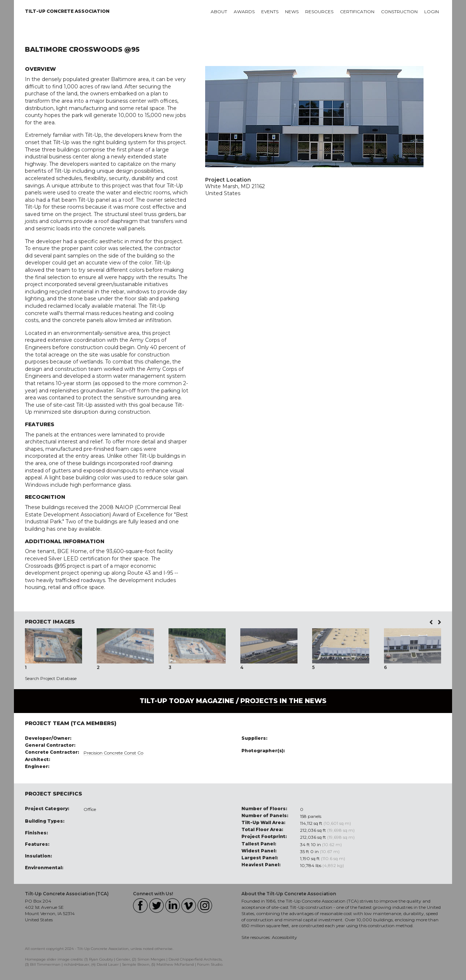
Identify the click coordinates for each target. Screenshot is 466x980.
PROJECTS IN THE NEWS (283, 701)
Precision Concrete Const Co (113, 753)
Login (432, 12)
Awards (244, 12)
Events (270, 12)
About (219, 12)
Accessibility (284, 937)
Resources (319, 12)
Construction (399, 12)
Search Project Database (51, 678)
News (292, 12)
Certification (357, 12)
